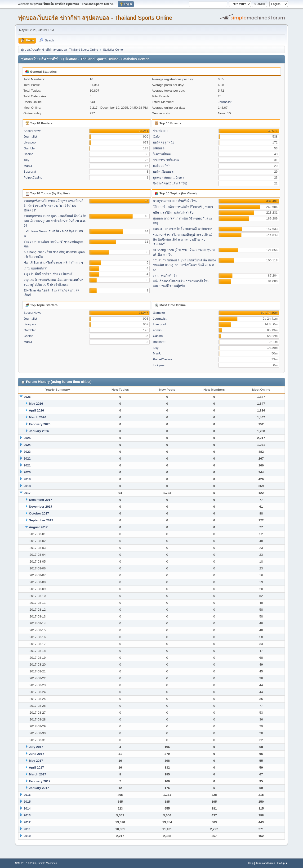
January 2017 (39, 788)
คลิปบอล (159, 148)
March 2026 (38, 417)
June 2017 (36, 754)
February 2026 (40, 424)
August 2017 (38, 527)
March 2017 (38, 774)
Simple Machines (47, 863)
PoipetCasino (33, 177)
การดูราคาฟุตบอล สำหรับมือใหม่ (175, 201)
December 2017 (40, 500)
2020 (27, 472)
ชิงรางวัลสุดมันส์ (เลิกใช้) (170, 183)
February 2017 (40, 781)
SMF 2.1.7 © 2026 (26, 863)
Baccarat (30, 172)
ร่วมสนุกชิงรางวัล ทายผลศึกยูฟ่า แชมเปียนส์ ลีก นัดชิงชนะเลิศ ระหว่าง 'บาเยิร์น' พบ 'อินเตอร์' (53, 206)
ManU (28, 166)
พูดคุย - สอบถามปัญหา (168, 177)
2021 (27, 465)
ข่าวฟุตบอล (161, 131)
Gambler (30, 148)
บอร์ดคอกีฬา (162, 166)
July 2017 (36, 747)
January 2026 (39, 431)
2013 (27, 815)
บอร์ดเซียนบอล (163, 172)
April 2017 (36, 767)
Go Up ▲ (283, 863)
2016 (27, 795)
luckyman (160, 365)
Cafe (156, 136)
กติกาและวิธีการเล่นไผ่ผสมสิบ (173, 213)
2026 (27, 397)
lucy (27, 160)
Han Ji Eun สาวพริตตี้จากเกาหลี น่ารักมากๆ (53, 262)
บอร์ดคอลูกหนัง (164, 142)
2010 (27, 836)
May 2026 (36, 404)
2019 (27, 479)
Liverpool (30, 142)
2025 (27, 438)
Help (251, 863)
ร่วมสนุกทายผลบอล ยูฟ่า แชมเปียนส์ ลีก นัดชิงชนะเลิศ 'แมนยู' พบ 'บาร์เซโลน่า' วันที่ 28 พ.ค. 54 (55, 221)
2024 (27, 445)
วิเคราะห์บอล (162, 154)
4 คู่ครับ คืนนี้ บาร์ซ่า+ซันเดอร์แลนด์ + (49, 274)
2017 (27, 493)
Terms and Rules (265, 863)
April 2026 (36, 410)
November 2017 (41, 507)
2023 (27, 452)
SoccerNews (33, 131)
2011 (27, 829)
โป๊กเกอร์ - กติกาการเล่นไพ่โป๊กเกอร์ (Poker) (183, 207)
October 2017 (39, 513)
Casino (29, 154)
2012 (27, 822)
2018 (27, 486)
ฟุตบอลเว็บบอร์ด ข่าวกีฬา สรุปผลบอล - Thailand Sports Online (95, 18)
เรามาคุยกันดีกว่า (36, 268)
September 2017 (41, 520)
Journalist (225, 102)
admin (157, 330)
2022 (27, 459)
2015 (27, 802)
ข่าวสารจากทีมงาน (166, 160)
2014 (27, 808)
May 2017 (36, 761)
